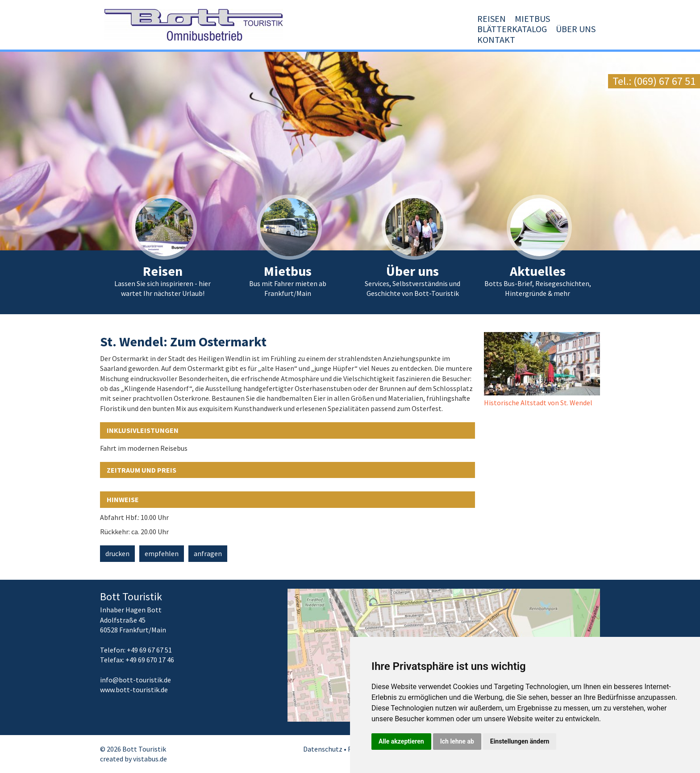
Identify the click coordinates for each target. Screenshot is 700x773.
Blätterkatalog (465, 39)
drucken (117, 553)
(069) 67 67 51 (665, 81)
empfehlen (162, 553)
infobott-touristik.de (135, 680)
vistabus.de (150, 759)
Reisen (363, 39)
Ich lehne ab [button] (457, 741)
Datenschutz (323, 749)
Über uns (529, 39)
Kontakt (577, 39)
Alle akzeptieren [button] (401, 741)
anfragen (208, 553)
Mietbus (404, 39)
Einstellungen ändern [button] (520, 741)
